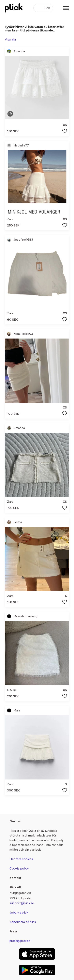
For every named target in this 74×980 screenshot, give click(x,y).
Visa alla (10, 39)
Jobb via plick (19, 912)
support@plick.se (22, 903)
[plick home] (14, 8)
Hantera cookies (21, 859)
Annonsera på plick (23, 922)
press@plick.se (20, 941)
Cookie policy (19, 868)
